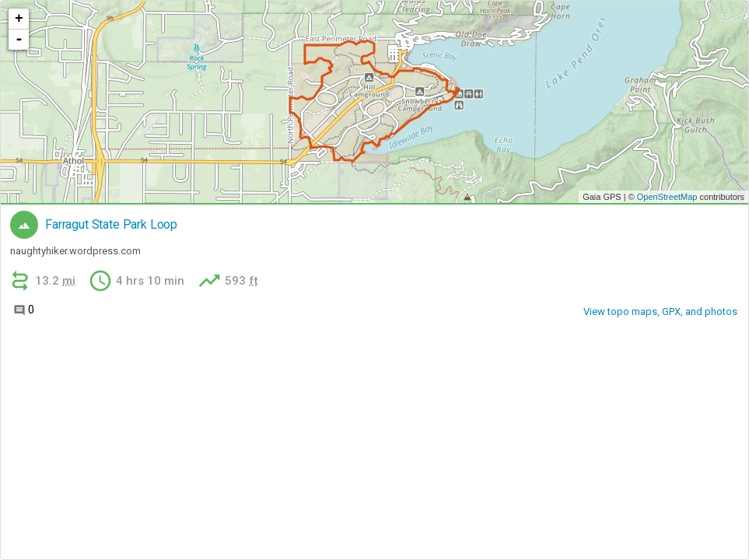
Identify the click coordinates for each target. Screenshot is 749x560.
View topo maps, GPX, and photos (660, 311)
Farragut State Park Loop (111, 225)
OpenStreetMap (667, 197)
